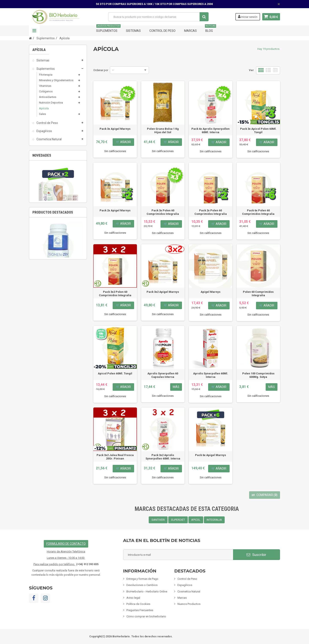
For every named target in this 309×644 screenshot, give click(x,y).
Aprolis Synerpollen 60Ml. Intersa (211, 375)
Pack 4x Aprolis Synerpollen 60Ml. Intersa (211, 130)
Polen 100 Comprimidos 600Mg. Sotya (258, 375)
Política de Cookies (138, 604)
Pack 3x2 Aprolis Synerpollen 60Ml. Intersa (163, 457)
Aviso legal (133, 598)
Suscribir (256, 555)
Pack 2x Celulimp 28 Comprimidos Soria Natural (58, 301)
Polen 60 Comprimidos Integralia (258, 294)
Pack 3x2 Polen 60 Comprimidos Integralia (115, 294)
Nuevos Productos (189, 604)
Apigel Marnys (211, 292)
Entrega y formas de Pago (142, 579)
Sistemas (133, 31)
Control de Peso (162, 31)
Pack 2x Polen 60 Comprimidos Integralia (211, 212)
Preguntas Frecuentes (140, 610)
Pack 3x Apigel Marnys (115, 129)
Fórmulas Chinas (47, 198)
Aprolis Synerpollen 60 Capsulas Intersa (163, 375)
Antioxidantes (48, 98)
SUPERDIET (178, 520)
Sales (42, 115)
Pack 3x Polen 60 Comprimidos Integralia (163, 212)
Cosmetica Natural (49, 141)
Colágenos (46, 93)
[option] (58, 275)
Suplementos (108, 29)
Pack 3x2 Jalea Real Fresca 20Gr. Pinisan (115, 457)
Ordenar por (101, 70)
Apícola (44, 110)
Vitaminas (45, 87)
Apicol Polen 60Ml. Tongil (115, 373)
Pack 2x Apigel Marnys (115, 210)
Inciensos (42, 174)
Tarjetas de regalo (48, 214)
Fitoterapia (46, 76)
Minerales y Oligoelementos (56, 82)
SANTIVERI (158, 520)
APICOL (196, 520)
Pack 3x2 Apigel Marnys (163, 292)
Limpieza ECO (46, 190)
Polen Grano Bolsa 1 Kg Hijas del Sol (163, 130)
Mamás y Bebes (47, 149)
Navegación (34, 31)
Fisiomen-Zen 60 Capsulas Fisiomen (58, 393)
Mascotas (43, 182)
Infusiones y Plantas (50, 157)
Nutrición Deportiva (51, 104)
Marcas (190, 31)
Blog (211, 29)
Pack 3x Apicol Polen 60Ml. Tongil (258, 130)
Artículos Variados (48, 206)
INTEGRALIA (214, 520)
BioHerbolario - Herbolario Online (147, 591)
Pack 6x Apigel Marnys (211, 455)
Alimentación (45, 165)
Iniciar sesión (248, 17)
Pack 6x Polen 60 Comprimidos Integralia (258, 212)
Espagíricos (44, 133)
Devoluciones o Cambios (142, 585)
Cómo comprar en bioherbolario (146, 616)
